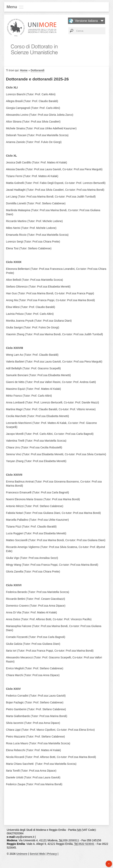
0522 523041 (86, 844)
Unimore (22, 854)
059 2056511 (71, 840)
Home (24, 70)
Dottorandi (38, 70)
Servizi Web (37, 854)
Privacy (52, 854)
